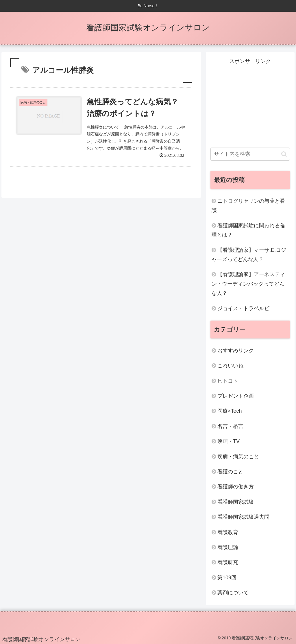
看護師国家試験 (236, 502)
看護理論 (228, 547)
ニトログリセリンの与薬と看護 (248, 206)
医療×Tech (230, 411)
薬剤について (233, 593)
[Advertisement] (250, 102)
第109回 (227, 578)
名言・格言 (230, 426)
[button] (284, 154)
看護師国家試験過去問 (243, 517)
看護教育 (228, 532)
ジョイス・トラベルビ (243, 308)
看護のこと (230, 472)
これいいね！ (233, 366)
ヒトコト (228, 381)
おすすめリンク (236, 351)
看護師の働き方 (236, 487)
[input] (250, 154)
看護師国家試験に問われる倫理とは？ (248, 230)
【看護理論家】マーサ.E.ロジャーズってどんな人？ (249, 255)
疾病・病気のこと (238, 457)
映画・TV (229, 441)
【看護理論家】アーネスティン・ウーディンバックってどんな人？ (248, 284)
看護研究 (228, 562)
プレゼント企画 (236, 396)
